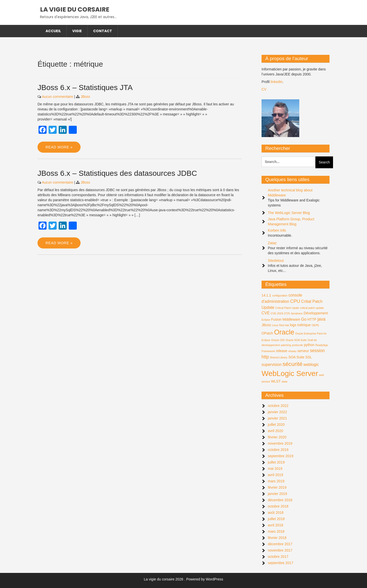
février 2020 (277, 437)
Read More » (59, 147)
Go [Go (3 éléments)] (304, 319)
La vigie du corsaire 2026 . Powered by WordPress (184, 579)
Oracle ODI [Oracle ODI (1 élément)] (278, 340)
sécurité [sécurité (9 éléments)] (293, 364)
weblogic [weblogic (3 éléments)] (311, 365)
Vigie (77, 31)
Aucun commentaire (58, 97)
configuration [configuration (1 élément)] (280, 296)
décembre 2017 (280, 544)
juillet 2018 (276, 519)
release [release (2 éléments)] (282, 351)
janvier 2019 (277, 494)
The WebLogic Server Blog (289, 213)
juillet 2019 (276, 462)
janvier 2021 (277, 418)
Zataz (272, 243)
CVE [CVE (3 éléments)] (266, 313)
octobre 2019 (278, 450)
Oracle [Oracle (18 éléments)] (284, 332)
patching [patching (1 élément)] (286, 345)
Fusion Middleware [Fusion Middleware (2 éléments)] (286, 320)
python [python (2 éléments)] (309, 345)
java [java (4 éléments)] (321, 319)
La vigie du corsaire (75, 9)
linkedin (277, 82)
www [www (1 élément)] (285, 382)
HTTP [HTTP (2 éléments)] (312, 320)
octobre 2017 (278, 557)
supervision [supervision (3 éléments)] (272, 365)
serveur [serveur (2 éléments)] (303, 351)
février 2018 (277, 538)
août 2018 (276, 513)
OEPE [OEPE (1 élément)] (315, 325)
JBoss (85, 97)
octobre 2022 (278, 406)
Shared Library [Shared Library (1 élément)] (279, 357)
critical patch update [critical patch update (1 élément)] (312, 308)
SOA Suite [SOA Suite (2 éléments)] (296, 357)
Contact (103, 31)
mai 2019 (275, 469)
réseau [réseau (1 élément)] (292, 351)
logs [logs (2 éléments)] (293, 325)
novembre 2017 (280, 550)
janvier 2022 (277, 412)
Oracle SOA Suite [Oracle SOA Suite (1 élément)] (296, 340)
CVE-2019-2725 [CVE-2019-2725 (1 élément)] (280, 313)
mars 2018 (276, 531)
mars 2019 (276, 481)
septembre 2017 (281, 563)
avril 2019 (276, 475)
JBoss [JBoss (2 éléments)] (266, 325)
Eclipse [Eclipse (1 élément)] (266, 320)
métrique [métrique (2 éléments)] (304, 325)
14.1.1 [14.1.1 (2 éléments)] (266, 295)
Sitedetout (276, 261)
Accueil (53, 31)
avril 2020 (276, 431)
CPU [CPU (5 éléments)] (295, 301)
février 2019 (277, 487)
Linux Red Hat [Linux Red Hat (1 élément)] (280, 325)
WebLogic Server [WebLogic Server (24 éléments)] (290, 373)
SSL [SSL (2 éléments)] (309, 357)
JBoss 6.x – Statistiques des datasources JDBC (117, 173)
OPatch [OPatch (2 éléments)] (267, 333)
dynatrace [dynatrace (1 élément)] (297, 313)
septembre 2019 (281, 456)
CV (264, 89)
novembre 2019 (280, 443)
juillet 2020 (276, 425)
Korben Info (277, 230)
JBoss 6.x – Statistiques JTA (85, 87)
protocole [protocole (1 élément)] (298, 345)
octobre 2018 (278, 506)
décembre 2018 (280, 500)
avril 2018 (276, 525)
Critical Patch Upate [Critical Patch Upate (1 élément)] (287, 308)
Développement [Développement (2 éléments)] (316, 313)
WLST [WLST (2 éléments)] (276, 381)
